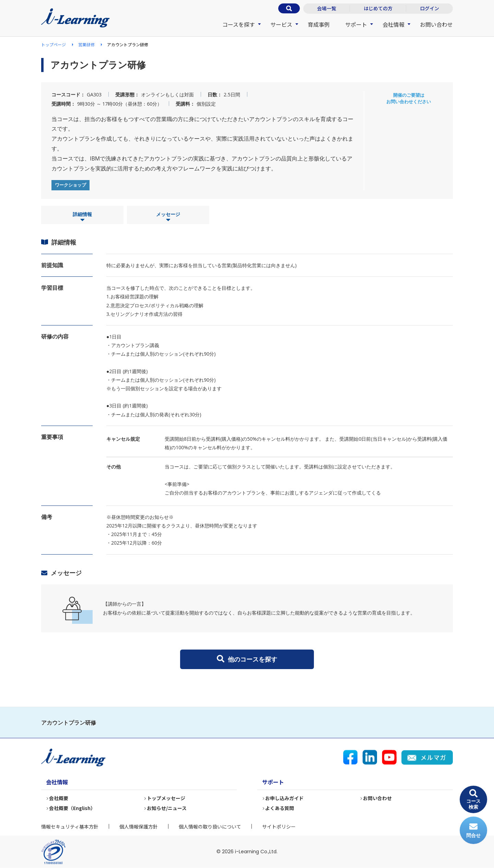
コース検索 (473, 800)
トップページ (54, 44)
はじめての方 (378, 8)
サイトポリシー (279, 827)
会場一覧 (327, 8)
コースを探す (239, 24)
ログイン (430, 8)
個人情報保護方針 (139, 827)
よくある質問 (280, 808)
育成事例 (319, 24)
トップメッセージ (166, 798)
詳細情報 (82, 217)
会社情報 (393, 24)
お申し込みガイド (285, 798)
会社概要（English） (73, 808)
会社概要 (59, 798)
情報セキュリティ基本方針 (70, 827)
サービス (281, 24)
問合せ (473, 830)
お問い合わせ (436, 24)
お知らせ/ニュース (167, 808)
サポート (356, 24)
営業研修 (86, 44)
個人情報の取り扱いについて (210, 827)
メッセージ (168, 217)
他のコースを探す (247, 659)
